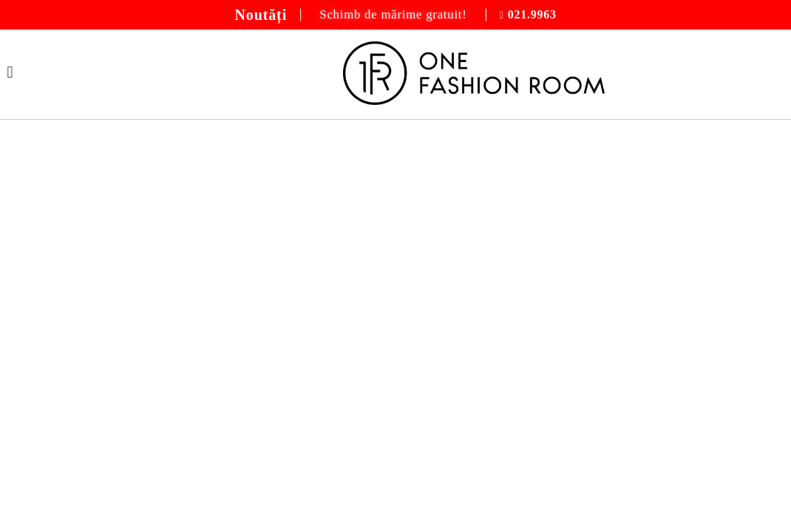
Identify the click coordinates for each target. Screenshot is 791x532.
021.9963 (532, 15)
